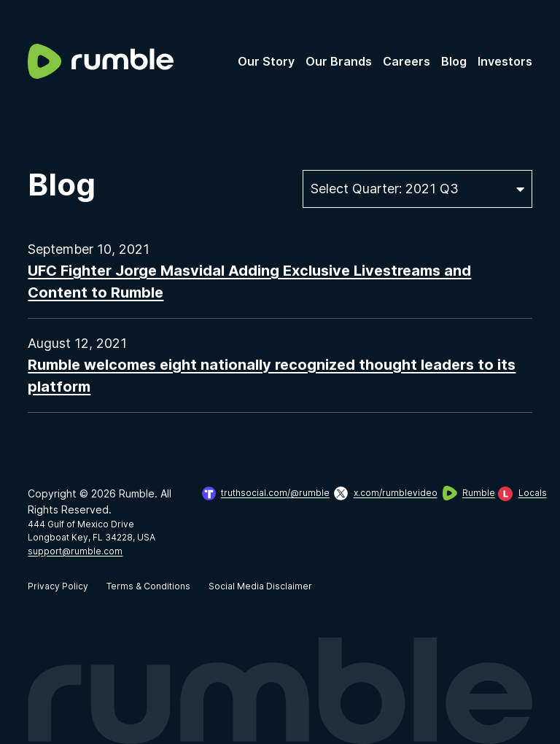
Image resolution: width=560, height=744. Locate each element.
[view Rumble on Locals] (515, 493)
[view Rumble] (461, 493)
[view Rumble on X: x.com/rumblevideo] (379, 493)
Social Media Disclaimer (260, 586)
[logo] (101, 61)
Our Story (266, 61)
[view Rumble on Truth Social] (259, 493)
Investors (505, 61)
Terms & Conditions (148, 586)
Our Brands (339, 61)
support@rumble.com (75, 551)
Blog (454, 61)
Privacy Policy (58, 586)
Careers (407, 61)
